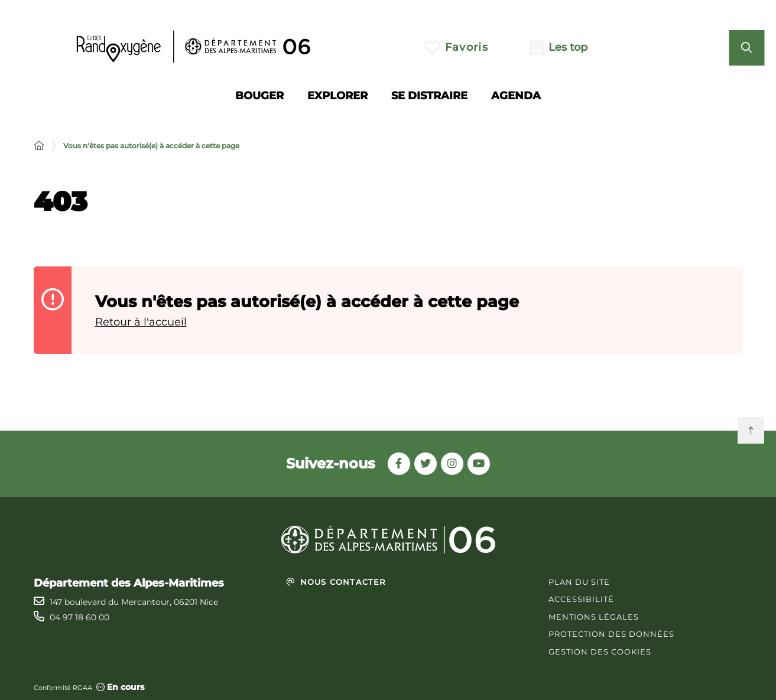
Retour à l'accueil (141, 322)
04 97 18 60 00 (79, 617)
